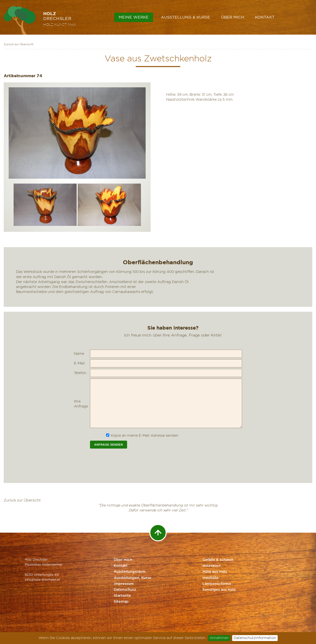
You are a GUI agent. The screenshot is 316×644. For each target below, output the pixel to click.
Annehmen (219, 638)
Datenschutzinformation (255, 638)
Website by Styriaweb (275, 616)
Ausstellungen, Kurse (133, 578)
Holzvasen (212, 566)
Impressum (124, 584)
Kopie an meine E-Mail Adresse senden (145, 436)
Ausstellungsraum (130, 572)
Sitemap (121, 602)
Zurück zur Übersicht (19, 44)
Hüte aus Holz (215, 572)
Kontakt (265, 17)
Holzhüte (211, 578)
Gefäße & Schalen (218, 560)
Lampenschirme (217, 584)
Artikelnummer (20, 76)
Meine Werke (134, 17)
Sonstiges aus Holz (219, 590)
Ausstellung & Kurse (186, 17)
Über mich (233, 17)
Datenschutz (125, 590)
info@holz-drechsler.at (42, 580)
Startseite (122, 596)
